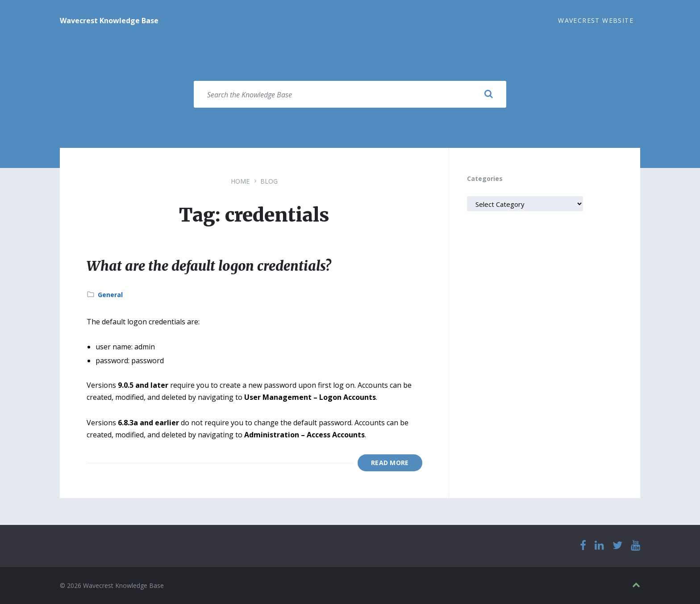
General (110, 295)
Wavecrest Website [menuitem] (596, 20)
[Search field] (350, 94)
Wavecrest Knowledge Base (109, 21)
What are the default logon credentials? (209, 266)
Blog (269, 181)
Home (240, 181)
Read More (390, 463)
